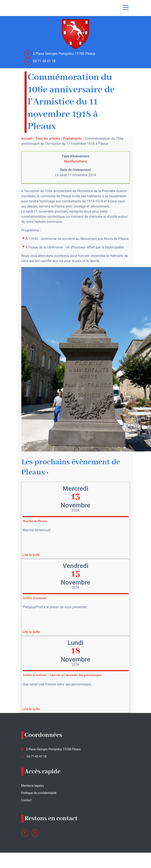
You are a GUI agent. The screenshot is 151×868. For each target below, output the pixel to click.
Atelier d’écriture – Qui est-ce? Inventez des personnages (62, 675)
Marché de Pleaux (35, 521)
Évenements (73, 139)
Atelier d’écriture (35, 598)
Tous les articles (48, 139)
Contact (27, 800)
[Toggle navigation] (126, 7)
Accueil (27, 139)
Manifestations (75, 161)
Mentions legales (33, 786)
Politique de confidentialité (39, 793)
